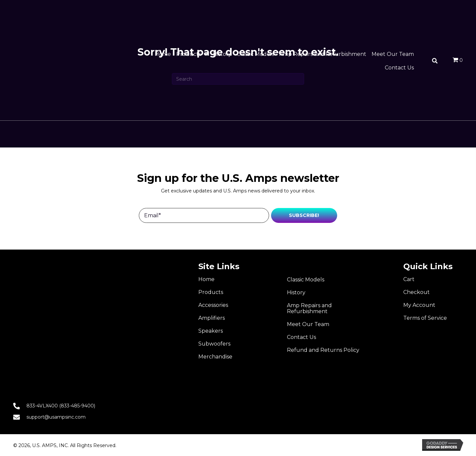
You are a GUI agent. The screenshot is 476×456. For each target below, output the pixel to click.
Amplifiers (212, 318)
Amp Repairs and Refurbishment (309, 308)
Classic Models (306, 280)
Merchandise (215, 357)
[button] (304, 215)
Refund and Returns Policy (323, 350)
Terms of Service (425, 318)
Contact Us (301, 337)
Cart (409, 279)
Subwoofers (214, 344)
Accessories (213, 305)
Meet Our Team (308, 324)
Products (211, 292)
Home (206, 279)
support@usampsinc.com (56, 417)
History (296, 292)
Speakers (211, 331)
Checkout (416, 292)
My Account (419, 305)
